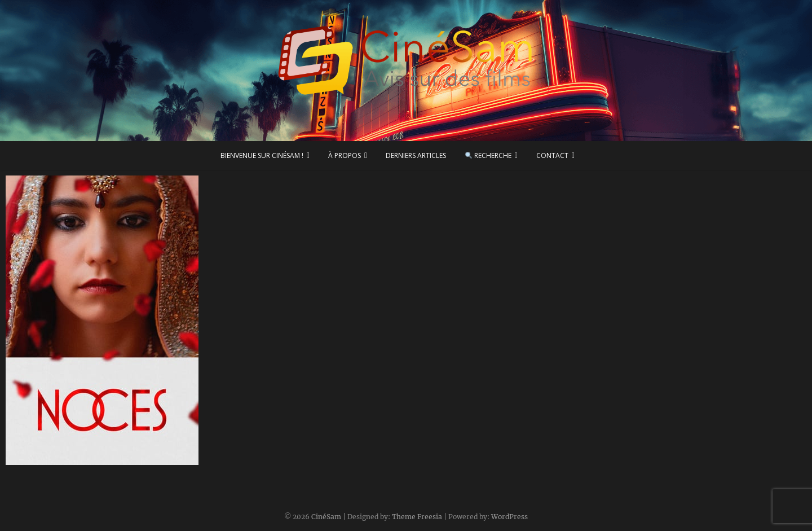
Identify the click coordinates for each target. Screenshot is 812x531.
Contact (552, 155)
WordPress (509, 517)
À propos (345, 155)
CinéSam (326, 517)
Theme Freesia (417, 517)
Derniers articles (416, 155)
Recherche (488, 155)
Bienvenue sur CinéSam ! (262, 155)
